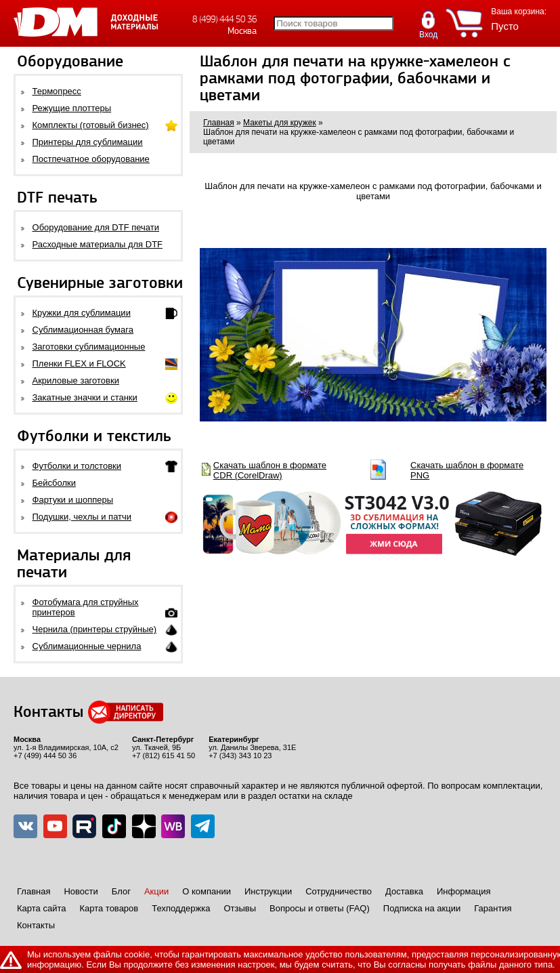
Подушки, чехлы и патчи (82, 517)
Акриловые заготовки (76, 380)
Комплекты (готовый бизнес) (91, 125)
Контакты (36, 925)
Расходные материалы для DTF (98, 244)
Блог (121, 891)
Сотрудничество (339, 891)
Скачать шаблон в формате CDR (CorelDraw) (270, 470)
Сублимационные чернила (87, 646)
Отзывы (240, 908)
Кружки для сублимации (82, 313)
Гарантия (493, 908)
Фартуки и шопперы (73, 500)
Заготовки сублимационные (89, 347)
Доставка (404, 891)
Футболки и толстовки (77, 466)
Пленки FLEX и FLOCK (79, 364)
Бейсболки (54, 483)
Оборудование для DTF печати (96, 227)
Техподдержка (181, 908)
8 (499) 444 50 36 (224, 19)
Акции (156, 891)
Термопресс (57, 91)
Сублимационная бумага (83, 330)
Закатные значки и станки (85, 397)
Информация (464, 891)
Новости (81, 891)
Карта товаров (109, 908)
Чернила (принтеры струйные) (95, 629)
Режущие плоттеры (72, 108)
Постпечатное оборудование (91, 159)
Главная (34, 891)
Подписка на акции (422, 908)
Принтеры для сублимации (88, 142)
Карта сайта (41, 908)
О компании (207, 891)
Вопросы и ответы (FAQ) (320, 908)
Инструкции (268, 891)
